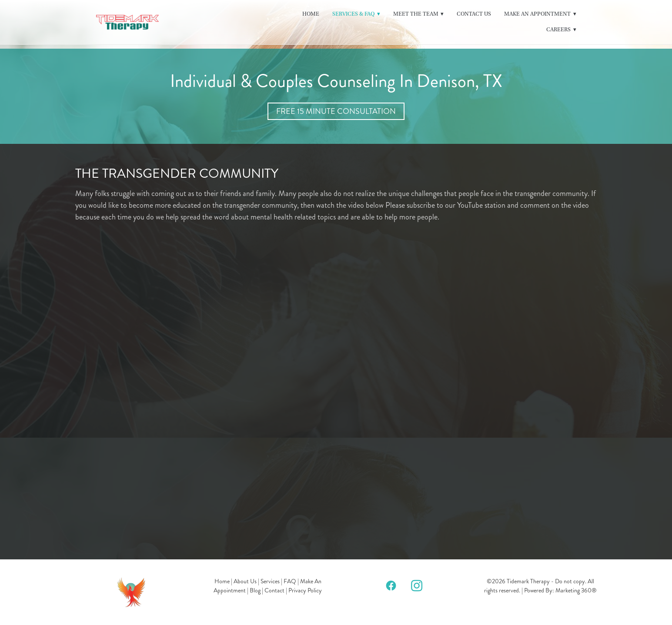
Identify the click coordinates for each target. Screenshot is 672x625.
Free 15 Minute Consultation (336, 111)
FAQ (290, 581)
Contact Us (474, 14)
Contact (274, 590)
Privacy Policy (305, 590)
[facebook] (391, 585)
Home (311, 14)
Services (270, 581)
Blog (255, 590)
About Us (245, 581)
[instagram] (417, 585)
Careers (561, 30)
